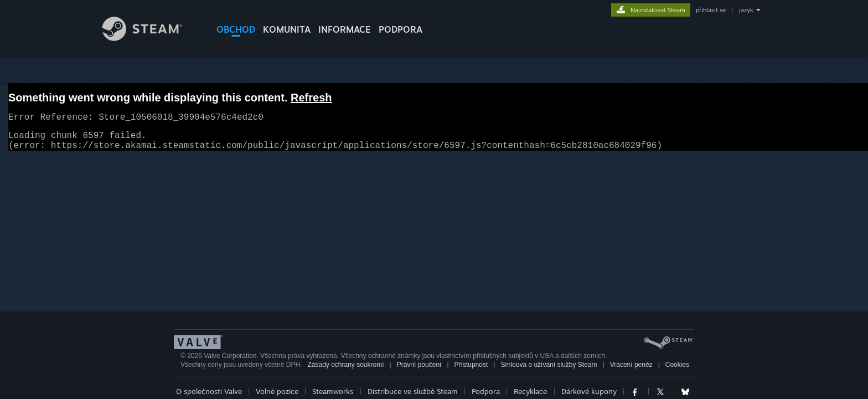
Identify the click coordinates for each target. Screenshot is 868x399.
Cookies (677, 371)
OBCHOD (236, 29)
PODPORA (401, 29)
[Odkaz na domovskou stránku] (151, 38)
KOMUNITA (287, 29)
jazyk (746, 10)
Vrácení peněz (631, 371)
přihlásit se (711, 10)
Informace (345, 29)
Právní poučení (419, 371)
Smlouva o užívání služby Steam (549, 371)
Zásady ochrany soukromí (345, 371)
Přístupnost (471, 371)
